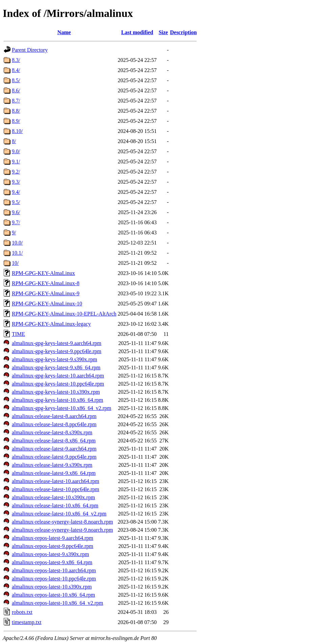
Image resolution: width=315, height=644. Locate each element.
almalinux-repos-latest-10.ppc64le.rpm (54, 579)
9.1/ (16, 162)
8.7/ (16, 101)
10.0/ (17, 243)
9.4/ (16, 192)
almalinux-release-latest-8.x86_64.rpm (54, 441)
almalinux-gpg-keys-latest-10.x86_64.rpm (57, 400)
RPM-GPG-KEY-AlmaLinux (43, 273)
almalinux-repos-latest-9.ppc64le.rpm (53, 546)
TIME (18, 334)
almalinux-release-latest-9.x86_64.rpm (54, 473)
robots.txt (22, 612)
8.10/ (17, 131)
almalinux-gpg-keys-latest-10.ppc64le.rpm (58, 384)
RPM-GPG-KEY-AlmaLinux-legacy (51, 324)
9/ (14, 233)
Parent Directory (30, 50)
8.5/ (16, 80)
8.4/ (16, 70)
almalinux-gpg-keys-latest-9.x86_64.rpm (56, 367)
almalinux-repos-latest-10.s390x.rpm (52, 587)
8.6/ (16, 90)
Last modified (137, 32)
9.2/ (16, 172)
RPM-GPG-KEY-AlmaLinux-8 (46, 283)
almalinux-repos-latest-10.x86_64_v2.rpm (57, 603)
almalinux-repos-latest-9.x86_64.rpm (52, 562)
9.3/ (16, 182)
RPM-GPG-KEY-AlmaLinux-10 (47, 304)
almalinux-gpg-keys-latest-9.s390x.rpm (54, 359)
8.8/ (16, 111)
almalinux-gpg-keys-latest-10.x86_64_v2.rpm (62, 408)
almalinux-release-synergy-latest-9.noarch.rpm (62, 530)
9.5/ (16, 202)
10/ (15, 263)
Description (183, 32)
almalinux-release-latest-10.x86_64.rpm (55, 505)
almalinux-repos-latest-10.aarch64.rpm (54, 570)
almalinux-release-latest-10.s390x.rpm (53, 497)
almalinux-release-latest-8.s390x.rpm (52, 432)
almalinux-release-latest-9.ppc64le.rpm (54, 457)
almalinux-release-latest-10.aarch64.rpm (56, 481)
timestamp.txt (27, 622)
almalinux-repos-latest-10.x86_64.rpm (53, 595)
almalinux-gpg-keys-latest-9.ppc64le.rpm (57, 351)
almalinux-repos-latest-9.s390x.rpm (50, 554)
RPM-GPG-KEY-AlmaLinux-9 (46, 293)
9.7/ (16, 222)
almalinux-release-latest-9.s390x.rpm (52, 465)
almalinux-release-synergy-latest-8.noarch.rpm (62, 522)
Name (64, 32)
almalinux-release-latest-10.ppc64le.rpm (56, 489)
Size (163, 32)
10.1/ (17, 253)
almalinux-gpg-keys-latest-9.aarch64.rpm (57, 343)
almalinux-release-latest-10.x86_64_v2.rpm (59, 514)
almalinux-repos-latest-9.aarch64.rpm (53, 538)
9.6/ (16, 212)
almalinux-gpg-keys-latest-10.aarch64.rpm (58, 376)
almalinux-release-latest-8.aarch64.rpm (54, 416)
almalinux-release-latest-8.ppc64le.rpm (54, 424)
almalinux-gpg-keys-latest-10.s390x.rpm (56, 392)
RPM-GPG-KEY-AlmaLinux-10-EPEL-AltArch (64, 314)
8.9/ (16, 121)
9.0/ (16, 151)
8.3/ (16, 60)
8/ (14, 141)
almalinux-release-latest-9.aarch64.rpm (54, 449)
